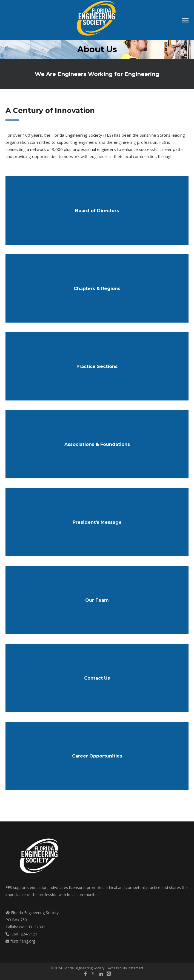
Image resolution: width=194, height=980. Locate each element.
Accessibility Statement (126, 968)
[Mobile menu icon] (185, 20)
